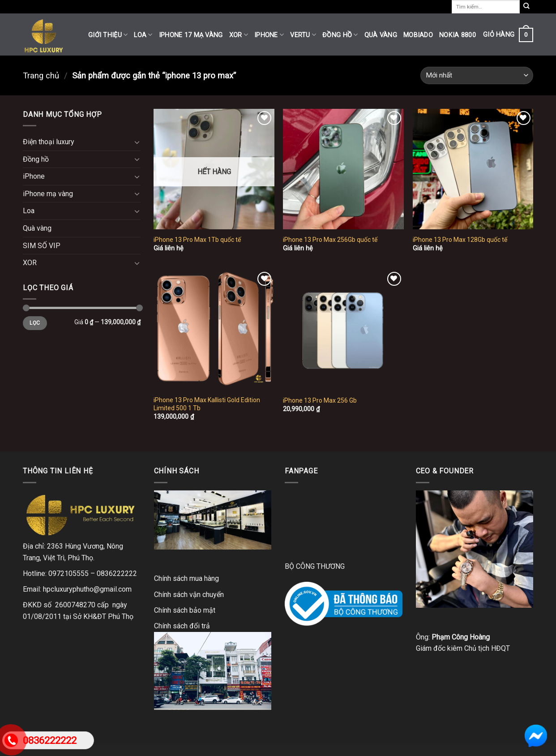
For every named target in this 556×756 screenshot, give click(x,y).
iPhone (269, 35)
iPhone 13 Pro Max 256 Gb (320, 400)
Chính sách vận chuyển (189, 595)
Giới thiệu (108, 35)
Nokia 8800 (458, 35)
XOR (239, 35)
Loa (143, 35)
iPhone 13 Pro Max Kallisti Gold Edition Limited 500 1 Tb (207, 404)
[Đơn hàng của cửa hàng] (477, 75)
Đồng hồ (340, 35)
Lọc (35, 323)
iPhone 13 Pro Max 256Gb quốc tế (330, 240)
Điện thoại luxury (49, 142)
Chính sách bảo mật (185, 610)
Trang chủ (41, 75)
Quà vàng (381, 35)
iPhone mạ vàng (48, 194)
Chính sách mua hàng (186, 578)
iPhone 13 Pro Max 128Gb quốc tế (460, 240)
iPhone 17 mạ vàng (191, 35)
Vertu (303, 35)
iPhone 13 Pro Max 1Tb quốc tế (197, 240)
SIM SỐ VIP (42, 246)
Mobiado (418, 35)
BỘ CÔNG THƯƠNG (315, 566)
